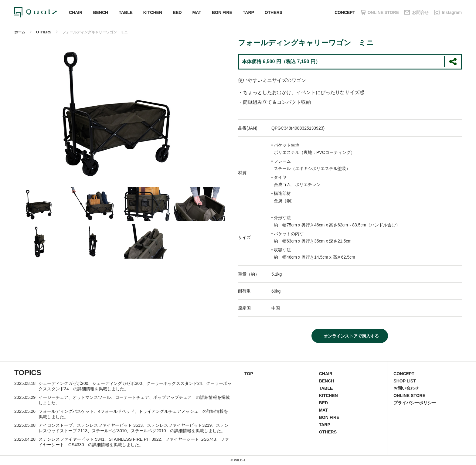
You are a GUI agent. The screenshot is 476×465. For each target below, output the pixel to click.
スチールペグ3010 (109, 431)
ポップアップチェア (172, 397)
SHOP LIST (405, 381)
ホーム (20, 32)
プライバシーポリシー (415, 403)
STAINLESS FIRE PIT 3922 (135, 439)
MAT (197, 12)
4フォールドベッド (116, 411)
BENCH (100, 12)
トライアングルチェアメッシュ (168, 411)
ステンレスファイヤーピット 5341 (71, 439)
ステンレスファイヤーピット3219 (179, 425)
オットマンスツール (92, 397)
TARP (248, 12)
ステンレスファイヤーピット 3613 (110, 425)
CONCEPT (345, 12)
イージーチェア (53, 397)
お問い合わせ (406, 388)
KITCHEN (153, 12)
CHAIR (76, 12)
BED (177, 12)
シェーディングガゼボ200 (63, 383)
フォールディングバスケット (66, 411)
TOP (249, 374)
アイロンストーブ (56, 425)
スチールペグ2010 (148, 431)
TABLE (126, 12)
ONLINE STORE (409, 395)
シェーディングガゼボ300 (117, 383)
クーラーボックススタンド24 (174, 383)
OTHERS (274, 12)
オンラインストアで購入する (351, 336)
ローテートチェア (132, 397)
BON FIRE (222, 12)
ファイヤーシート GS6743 (190, 439)
